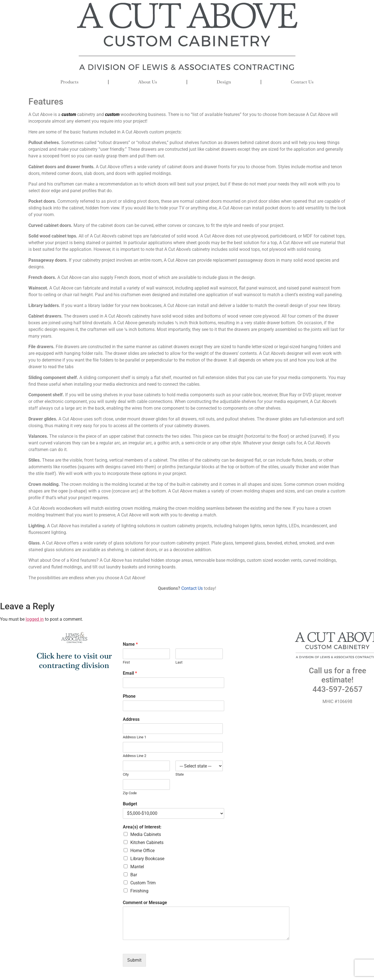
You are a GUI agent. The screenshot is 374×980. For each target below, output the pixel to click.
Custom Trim (143, 883)
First (126, 662)
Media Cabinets (146, 834)
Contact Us (302, 82)
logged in (35, 619)
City (126, 774)
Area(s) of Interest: (142, 827)
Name (130, 644)
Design (224, 82)
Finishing (139, 891)
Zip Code (130, 793)
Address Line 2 (135, 756)
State (180, 774)
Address (131, 719)
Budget (130, 804)
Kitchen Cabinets (147, 842)
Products (69, 82)
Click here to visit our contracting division (74, 660)
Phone (129, 696)
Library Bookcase (147, 859)
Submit (134, 960)
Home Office (142, 851)
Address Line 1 (135, 737)
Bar (134, 875)
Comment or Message (145, 903)
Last (179, 662)
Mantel (137, 867)
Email (130, 673)
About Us (148, 82)
